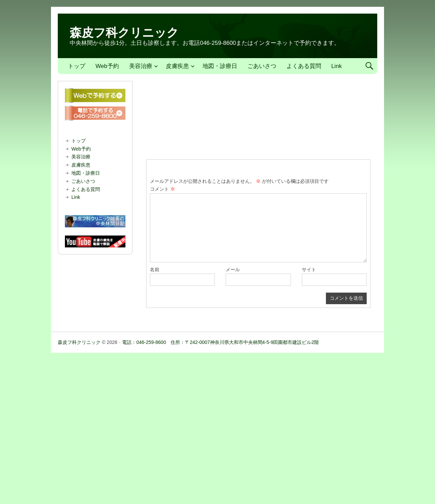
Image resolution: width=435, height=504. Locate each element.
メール (233, 270)
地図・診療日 (220, 66)
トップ (77, 66)
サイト (309, 270)
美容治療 (141, 66)
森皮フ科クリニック (124, 32)
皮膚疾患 (177, 66)
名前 (155, 270)
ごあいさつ (262, 66)
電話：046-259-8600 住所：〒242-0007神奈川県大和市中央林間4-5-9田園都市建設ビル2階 (220, 342)
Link (337, 66)
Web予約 (107, 66)
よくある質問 (304, 66)
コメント (162, 189)
